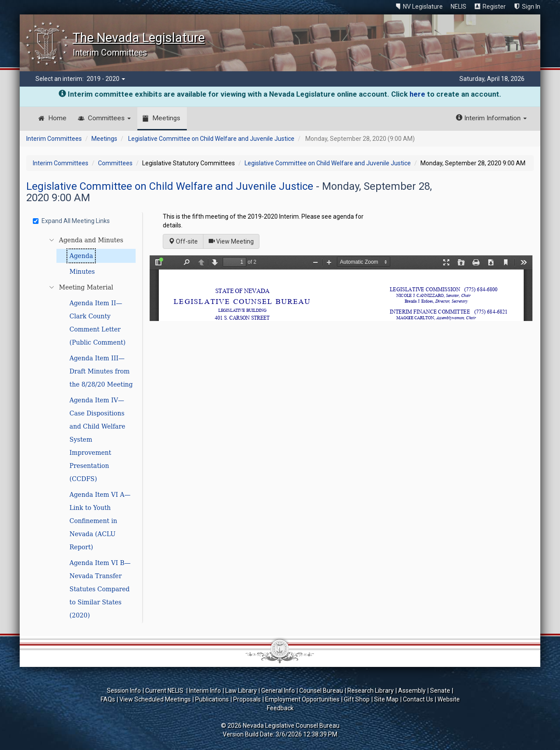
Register (494, 7)
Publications (212, 699)
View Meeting (234, 241)
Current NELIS (165, 691)
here (417, 94)
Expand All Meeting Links (71, 221)
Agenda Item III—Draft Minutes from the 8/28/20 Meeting (101, 371)
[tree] (86, 428)
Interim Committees (54, 139)
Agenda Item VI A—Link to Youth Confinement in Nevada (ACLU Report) (100, 521)
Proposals (247, 699)
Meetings (166, 118)
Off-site (183, 241)
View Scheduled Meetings (155, 699)
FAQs (108, 699)
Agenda (81, 256)
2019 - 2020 (106, 79)
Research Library (371, 691)
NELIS (458, 7)
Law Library (241, 691)
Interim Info (205, 691)
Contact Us (418, 699)
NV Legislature (423, 7)
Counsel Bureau (321, 691)
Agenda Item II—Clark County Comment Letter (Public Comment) (98, 323)
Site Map (386, 699)
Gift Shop (357, 699)
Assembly (412, 691)
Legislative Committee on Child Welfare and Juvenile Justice (211, 139)
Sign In (531, 7)
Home (57, 118)
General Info (278, 691)
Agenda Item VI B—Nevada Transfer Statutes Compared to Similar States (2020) (100, 589)
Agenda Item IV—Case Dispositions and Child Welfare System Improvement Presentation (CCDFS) (97, 440)
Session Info (124, 691)
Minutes (82, 272)
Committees (109, 118)
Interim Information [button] (491, 118)
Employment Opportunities (302, 699)
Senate (440, 691)
